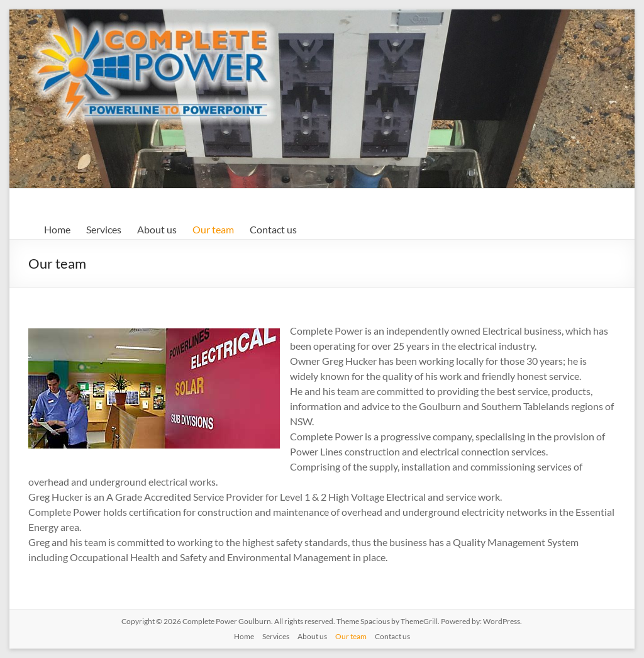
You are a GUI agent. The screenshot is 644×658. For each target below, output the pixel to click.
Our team (213, 229)
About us (157, 229)
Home (57, 229)
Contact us (273, 229)
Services (104, 229)
